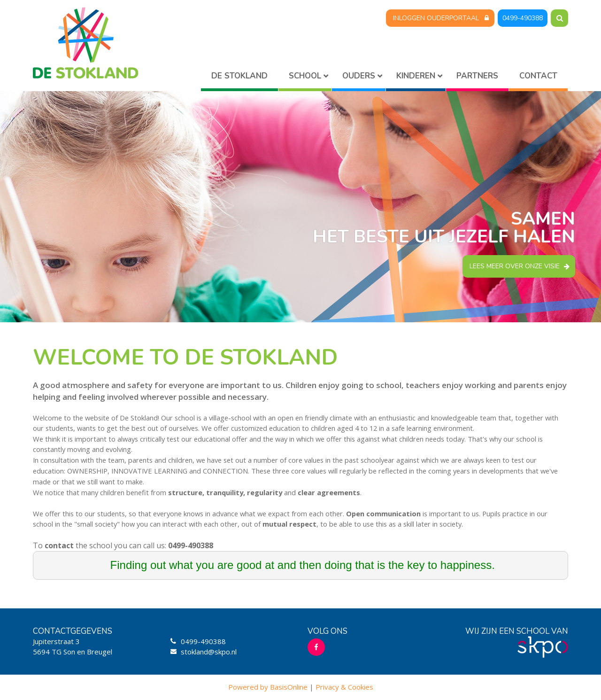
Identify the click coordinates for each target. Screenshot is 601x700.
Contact (538, 76)
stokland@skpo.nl (209, 652)
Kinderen (416, 76)
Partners (477, 76)
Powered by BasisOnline (268, 687)
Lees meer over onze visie (515, 266)
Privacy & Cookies (344, 687)
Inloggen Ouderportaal (436, 18)
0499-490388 (523, 18)
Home (239, 78)
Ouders (359, 76)
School (305, 76)
